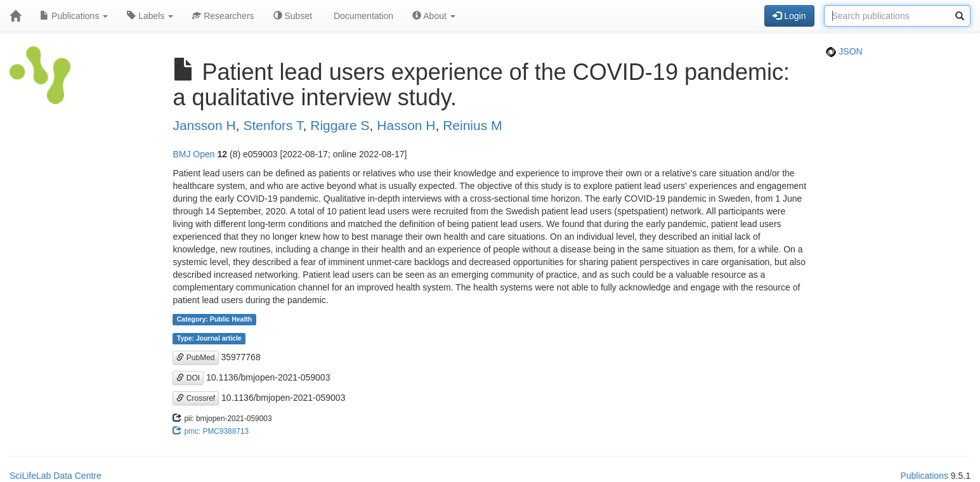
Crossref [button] (196, 398)
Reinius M (472, 125)
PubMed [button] (195, 358)
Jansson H (204, 125)
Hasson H (406, 125)
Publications (74, 16)
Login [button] (789, 16)
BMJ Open (193, 154)
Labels (150, 16)
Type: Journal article (209, 339)
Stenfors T (273, 125)
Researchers (223, 16)
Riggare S (340, 125)
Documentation (362, 16)
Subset (293, 16)
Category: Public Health (214, 320)
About (434, 16)
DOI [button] (188, 378)
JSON (844, 51)
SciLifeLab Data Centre (56, 476)
